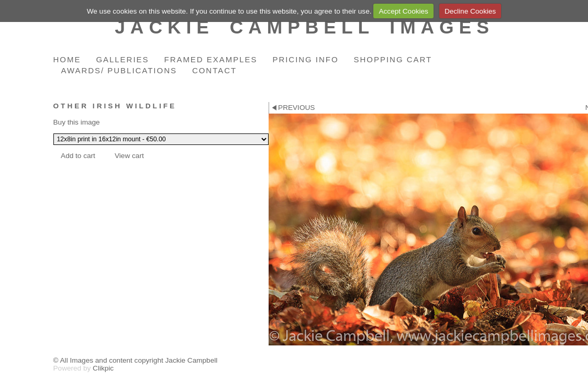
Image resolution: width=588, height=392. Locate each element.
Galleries (122, 59)
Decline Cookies (470, 11)
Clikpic (103, 368)
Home (67, 59)
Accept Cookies (403, 11)
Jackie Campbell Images (304, 27)
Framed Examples (211, 59)
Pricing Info (305, 59)
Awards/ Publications (119, 70)
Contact (214, 70)
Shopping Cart (393, 59)
